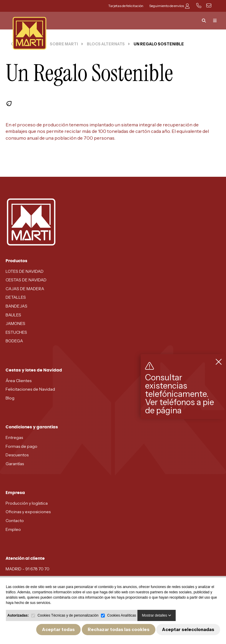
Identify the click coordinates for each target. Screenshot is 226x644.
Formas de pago (21, 446)
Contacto (15, 521)
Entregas (14, 437)
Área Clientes (19, 381)
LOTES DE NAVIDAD (25, 271)
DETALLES (16, 297)
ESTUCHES (16, 332)
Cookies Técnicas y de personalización (68, 615)
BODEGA (14, 341)
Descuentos (17, 455)
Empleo (13, 529)
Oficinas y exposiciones (28, 512)
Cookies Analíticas (122, 615)
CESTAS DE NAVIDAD (26, 280)
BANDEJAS (16, 306)
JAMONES (15, 323)
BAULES (13, 315)
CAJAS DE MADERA (25, 289)
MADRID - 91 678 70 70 (28, 569)
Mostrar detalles (157, 615)
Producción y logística (27, 503)
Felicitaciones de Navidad (30, 389)
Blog (10, 398)
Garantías (15, 464)
